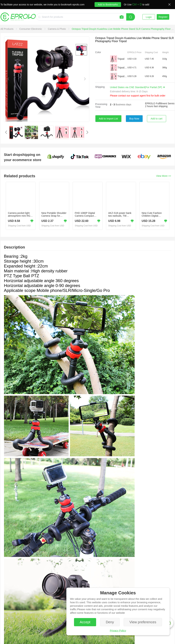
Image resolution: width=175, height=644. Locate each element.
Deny (110, 622)
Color (98, 52)
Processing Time (101, 106)
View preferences (143, 622)
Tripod (121, 59)
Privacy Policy (118, 631)
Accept (85, 622)
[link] (7, 29)
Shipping (100, 87)
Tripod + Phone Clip (122, 68)
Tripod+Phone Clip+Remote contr (122, 76)
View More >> (164, 176)
